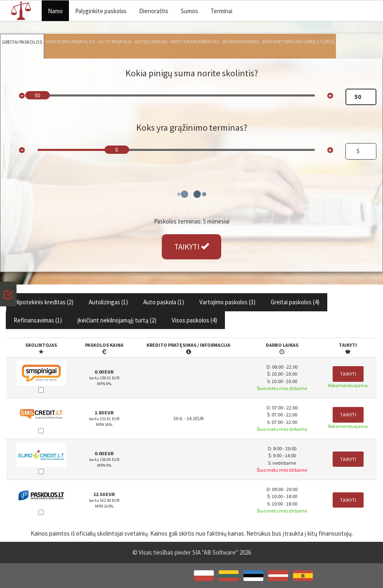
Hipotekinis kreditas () (44, 302)
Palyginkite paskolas (101, 11)
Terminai (221, 11)
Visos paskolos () (194, 320)
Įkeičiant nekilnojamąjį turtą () (117, 320)
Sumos (189, 11)
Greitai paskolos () (295, 302)
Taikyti (348, 374)
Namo (55, 11)
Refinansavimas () (38, 320)
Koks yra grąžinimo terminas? (192, 127)
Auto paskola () (164, 302)
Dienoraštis (154, 11)
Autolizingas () (108, 302)
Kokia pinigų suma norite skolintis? (192, 73)
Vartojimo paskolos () (227, 302)
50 (37, 96)
